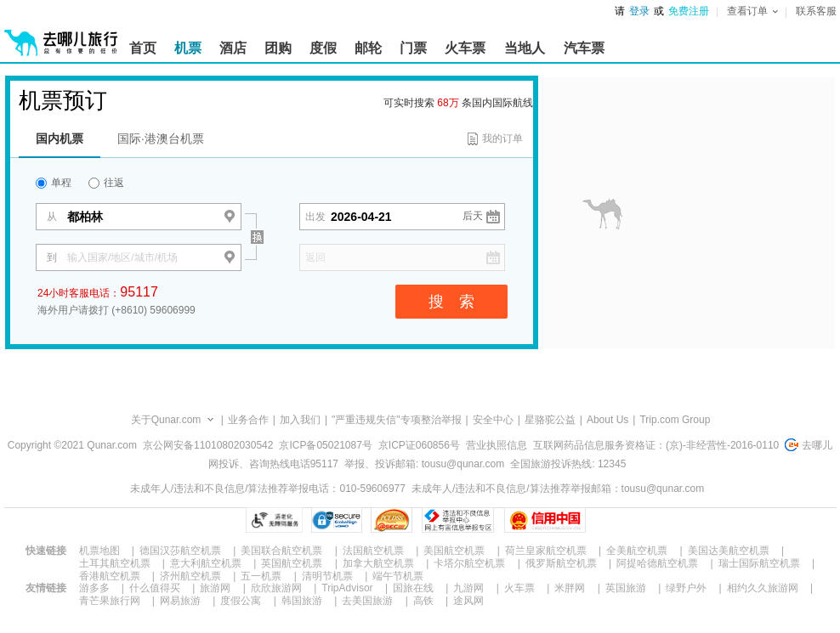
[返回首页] (61, 36)
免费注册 (689, 11)
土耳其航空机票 (115, 563)
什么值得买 (155, 588)
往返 (106, 183)
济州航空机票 (190, 576)
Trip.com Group (675, 420)
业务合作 (248, 420)
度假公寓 (241, 601)
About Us (607, 420)
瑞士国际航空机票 (759, 563)
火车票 (519, 588)
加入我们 (300, 420)
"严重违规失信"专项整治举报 (397, 420)
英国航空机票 (292, 563)
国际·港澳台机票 (161, 138)
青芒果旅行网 (110, 601)
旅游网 (215, 588)
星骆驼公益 (550, 420)
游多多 (94, 588)
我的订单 (502, 138)
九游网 (468, 588)
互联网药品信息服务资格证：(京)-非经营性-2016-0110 (656, 445)
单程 (54, 183)
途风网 (468, 601)
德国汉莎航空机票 (180, 551)
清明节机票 (327, 576)
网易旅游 (180, 601)
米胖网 (570, 588)
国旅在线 (413, 588)
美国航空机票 (454, 551)
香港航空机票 (110, 576)
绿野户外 (686, 588)
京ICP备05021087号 (325, 445)
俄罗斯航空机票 (561, 563)
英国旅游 (626, 588)
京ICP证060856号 (419, 445)
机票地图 (99, 551)
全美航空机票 (637, 551)
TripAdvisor (347, 588)
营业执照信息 (497, 445)
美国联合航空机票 (281, 551)
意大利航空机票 (206, 563)
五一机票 (261, 576)
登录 (639, 11)
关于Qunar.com (166, 420)
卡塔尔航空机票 (469, 563)
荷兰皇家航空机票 (546, 551)
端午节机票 (398, 576)
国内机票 (60, 138)
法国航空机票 (373, 551)
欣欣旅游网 (276, 588)
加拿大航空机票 (378, 563)
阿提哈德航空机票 (657, 563)
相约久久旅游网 (763, 588)
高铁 (423, 601)
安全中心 (493, 420)
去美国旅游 (367, 601)
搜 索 (451, 302)
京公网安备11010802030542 (208, 445)
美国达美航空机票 (729, 551)
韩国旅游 (302, 601)
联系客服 (816, 11)
